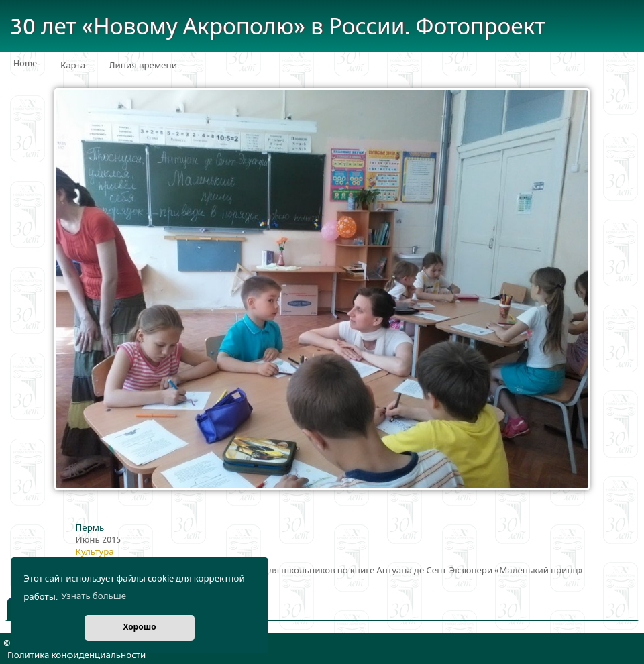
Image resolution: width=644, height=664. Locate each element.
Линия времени (143, 66)
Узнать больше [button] (94, 596)
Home (25, 64)
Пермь (90, 528)
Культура (95, 552)
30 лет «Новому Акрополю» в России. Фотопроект (278, 27)
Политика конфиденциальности (76, 655)
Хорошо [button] (139, 627)
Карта (73, 66)
